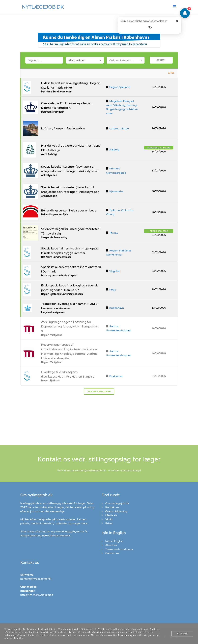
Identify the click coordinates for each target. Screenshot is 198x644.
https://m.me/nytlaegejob (37, 595)
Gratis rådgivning (116, 511)
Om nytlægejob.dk (117, 503)
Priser (109, 523)
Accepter (182, 634)
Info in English (114, 541)
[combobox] (85, 60)
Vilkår (109, 519)
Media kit (111, 515)
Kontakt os (112, 507)
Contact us (112, 553)
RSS (172, 73)
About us (111, 545)
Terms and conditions (119, 549)
